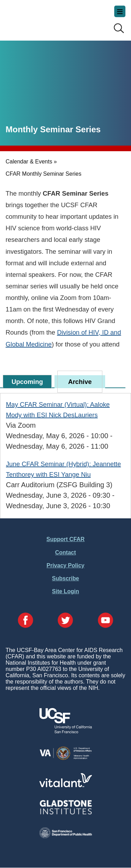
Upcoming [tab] (27, 382)
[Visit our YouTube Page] (105, 621)
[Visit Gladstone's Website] (66, 813)
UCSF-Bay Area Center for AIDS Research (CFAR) (41, 17)
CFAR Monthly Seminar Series (43, 174)
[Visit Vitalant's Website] (66, 785)
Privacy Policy (65, 565)
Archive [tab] (80, 382)
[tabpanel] (65, 455)
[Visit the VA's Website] (66, 759)
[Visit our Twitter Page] (65, 621)
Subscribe (65, 578)
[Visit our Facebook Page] (26, 621)
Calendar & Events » (31, 162)
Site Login (65, 591)
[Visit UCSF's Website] (66, 731)
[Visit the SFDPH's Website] (66, 836)
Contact (66, 552)
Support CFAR (65, 539)
